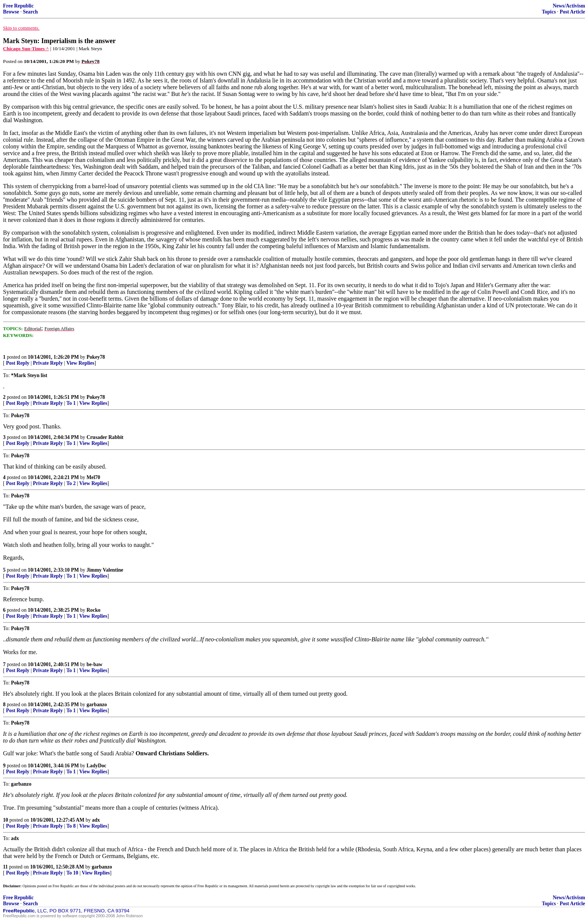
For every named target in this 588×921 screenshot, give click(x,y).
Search (30, 12)
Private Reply (48, 363)
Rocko (94, 610)
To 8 (71, 826)
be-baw (94, 664)
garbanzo (97, 705)
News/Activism (569, 6)
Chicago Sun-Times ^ (26, 49)
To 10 (72, 873)
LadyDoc (97, 766)
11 (5, 867)
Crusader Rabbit (105, 437)
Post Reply (18, 363)
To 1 (71, 403)
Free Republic (18, 6)
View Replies (80, 363)
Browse (11, 12)
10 (6, 820)
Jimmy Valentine (105, 570)
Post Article (572, 12)
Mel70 (93, 477)
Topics (549, 12)
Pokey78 (96, 357)
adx (96, 820)
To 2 (71, 483)
